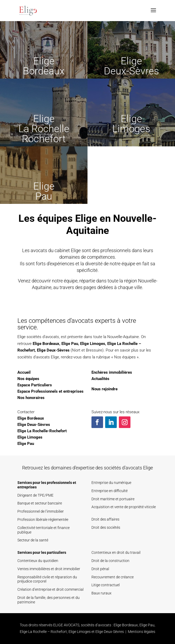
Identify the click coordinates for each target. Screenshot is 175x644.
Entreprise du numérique (111, 483)
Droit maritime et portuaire (113, 499)
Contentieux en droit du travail (116, 552)
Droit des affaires (105, 519)
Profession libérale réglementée (43, 520)
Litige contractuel (106, 585)
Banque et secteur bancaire (40, 503)
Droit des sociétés (106, 527)
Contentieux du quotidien (38, 561)
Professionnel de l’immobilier (41, 511)
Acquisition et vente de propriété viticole (124, 507)
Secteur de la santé (33, 540)
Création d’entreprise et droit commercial (50, 589)
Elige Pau (70, 344)
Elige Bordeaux (46, 344)
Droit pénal (100, 569)
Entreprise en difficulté (110, 491)
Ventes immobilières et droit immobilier (49, 569)
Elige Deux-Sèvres (53, 350)
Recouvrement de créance (113, 577)
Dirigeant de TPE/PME (35, 495)
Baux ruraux (101, 593)
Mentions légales (142, 632)
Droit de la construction (110, 561)
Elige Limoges (93, 344)
